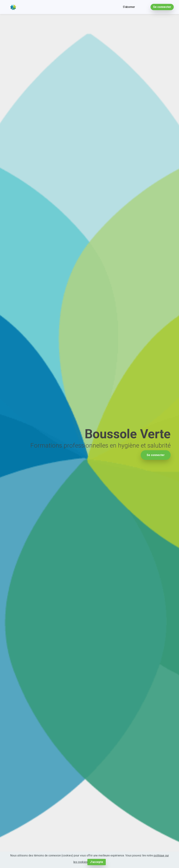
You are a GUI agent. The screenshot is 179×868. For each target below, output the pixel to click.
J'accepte (97, 862)
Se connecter (162, 7)
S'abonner (129, 7)
